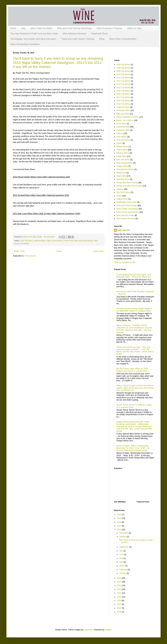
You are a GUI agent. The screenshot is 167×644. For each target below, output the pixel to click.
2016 (119, 530)
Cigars (49, 241)
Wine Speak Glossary (126, 219)
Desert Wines (57, 241)
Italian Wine (121, 156)
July (121, 551)
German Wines (123, 153)
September (124, 547)
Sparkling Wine (123, 179)
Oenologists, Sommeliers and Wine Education (33, 39)
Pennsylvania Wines (125, 169)
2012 (119, 589)
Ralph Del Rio (123, 230)
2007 (119, 608)
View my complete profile (125, 262)
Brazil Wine (121, 124)
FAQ (23, 28)
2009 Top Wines (123, 71)
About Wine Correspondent (123, 39)
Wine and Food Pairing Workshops (75, 28)
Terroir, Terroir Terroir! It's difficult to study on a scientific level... (134, 406)
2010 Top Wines (123, 74)
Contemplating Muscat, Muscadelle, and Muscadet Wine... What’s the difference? (134, 276)
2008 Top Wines (123, 68)
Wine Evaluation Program (109, 28)
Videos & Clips (134, 28)
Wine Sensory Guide (125, 215)
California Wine (39, 241)
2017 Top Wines (123, 97)
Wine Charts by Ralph (41, 28)
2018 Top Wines (123, 101)
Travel (119, 196)
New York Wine (123, 160)
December (124, 533)
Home (13, 28)
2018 (119, 522)
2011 (119, 593)
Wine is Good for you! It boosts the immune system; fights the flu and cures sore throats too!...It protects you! (135, 388)
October (123, 537)
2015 (119, 578)
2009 (119, 601)
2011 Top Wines (123, 78)
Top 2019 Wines (123, 192)
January (123, 573)
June (122, 554)
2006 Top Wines (123, 65)
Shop (102, 39)
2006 (119, 612)
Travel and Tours (99, 34)
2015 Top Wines (123, 91)
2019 (119, 518)
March (122, 566)
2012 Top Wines (123, 81)
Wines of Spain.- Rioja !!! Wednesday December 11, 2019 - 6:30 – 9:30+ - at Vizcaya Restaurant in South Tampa (133, 448)
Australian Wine (123, 110)
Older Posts (99, 251)
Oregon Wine (122, 166)
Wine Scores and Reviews (128, 212)
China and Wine (123, 140)
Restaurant (121, 173)
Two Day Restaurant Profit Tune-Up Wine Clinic (34, 34)
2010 (119, 597)
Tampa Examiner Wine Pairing (129, 186)
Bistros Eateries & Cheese (128, 117)
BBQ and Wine (123, 114)
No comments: (50, 237)
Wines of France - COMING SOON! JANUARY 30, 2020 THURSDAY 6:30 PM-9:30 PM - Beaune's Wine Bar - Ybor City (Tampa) (135, 329)
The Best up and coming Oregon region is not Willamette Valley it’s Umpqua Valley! (134, 310)
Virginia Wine (122, 199)
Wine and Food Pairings (84, 241)
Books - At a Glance (125, 120)
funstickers (88, 630)
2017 (119, 526)
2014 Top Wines (123, 88)
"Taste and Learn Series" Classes (78, 39)
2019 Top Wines (123, 104)
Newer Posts (19, 251)
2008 (119, 604)
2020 (119, 515)
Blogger (108, 630)
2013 (119, 585)
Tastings (120, 189)
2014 (119, 582)
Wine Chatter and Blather (127, 209)
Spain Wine (121, 176)
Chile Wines (122, 137)
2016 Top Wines (26, 241)
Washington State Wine (126, 202)
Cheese (120, 133)
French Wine (68, 241)
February (123, 570)
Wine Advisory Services (74, 34)
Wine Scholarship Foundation (25, 44)
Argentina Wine (123, 107)
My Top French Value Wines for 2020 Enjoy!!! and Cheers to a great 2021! (132, 370)
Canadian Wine (123, 130)
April (121, 562)
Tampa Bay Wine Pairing (127, 183)
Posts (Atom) (30, 256)
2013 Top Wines (123, 84)
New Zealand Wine (125, 163)
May (121, 558)
